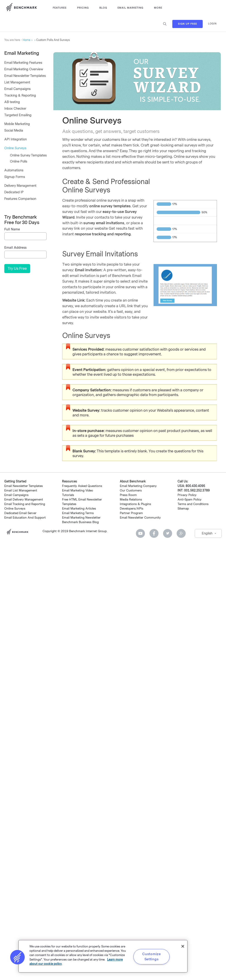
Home (26, 40)
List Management (17, 82)
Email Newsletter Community (140, 518)
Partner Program (131, 513)
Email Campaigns (17, 89)
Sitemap (183, 509)
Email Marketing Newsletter (81, 518)
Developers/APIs (132, 509)
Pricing (83, 8)
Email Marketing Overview (24, 69)
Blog (103, 8)
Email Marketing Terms (78, 513)
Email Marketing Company (138, 486)
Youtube (140, 533)
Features (60, 8)
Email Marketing (130, 8)
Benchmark (19, 532)
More (158, 8)
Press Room (128, 495)
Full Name (12, 229)
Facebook (154, 533)
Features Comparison (20, 199)
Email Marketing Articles (79, 509)
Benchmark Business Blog (80, 522)
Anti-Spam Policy (190, 499)
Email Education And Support (25, 518)
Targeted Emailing (18, 115)
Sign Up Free (188, 24)
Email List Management (21, 490)
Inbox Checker (15, 109)
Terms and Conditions (193, 504)
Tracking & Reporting (20, 96)
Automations (14, 170)
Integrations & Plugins (135, 504)
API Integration (16, 139)
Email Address (15, 248)
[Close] (183, 946)
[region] (103, 956)
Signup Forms (15, 177)
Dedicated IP (14, 192)
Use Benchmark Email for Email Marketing (22, 8)
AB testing (12, 102)
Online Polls (19, 162)
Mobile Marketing (17, 124)
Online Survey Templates (28, 155)
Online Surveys (15, 148)
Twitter (168, 533)
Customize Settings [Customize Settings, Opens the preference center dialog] (151, 957)
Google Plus (181, 533)
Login (212, 24)
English (207, 533)
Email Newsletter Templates (25, 76)
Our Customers (131, 490)
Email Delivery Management (24, 499)
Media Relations (131, 499)
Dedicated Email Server (20, 513)
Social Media (14, 131)
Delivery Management (20, 186)
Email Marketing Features (23, 63)
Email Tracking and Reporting (25, 504)
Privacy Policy (187, 495)
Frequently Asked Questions (82, 486)
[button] (17, 957)
